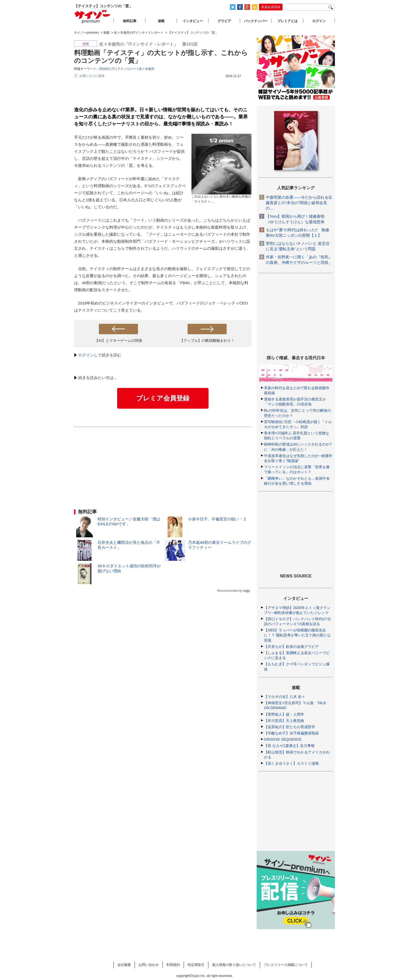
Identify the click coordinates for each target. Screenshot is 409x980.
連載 (161, 21)
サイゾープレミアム (93, 17)
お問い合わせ (149, 965)
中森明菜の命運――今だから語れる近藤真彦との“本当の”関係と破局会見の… (299, 203)
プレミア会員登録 (163, 398)
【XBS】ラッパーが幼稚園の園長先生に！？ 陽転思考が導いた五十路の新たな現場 (297, 635)
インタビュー (193, 21)
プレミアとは (287, 21)
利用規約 (173, 965)
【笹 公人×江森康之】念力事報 (289, 746)
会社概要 (124, 965)
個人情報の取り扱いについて (234, 965)
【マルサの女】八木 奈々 (285, 697)
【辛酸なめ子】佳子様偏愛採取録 (291, 733)
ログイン (86, 355)
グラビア (224, 21)
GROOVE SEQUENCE (283, 739)
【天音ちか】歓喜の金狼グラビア (291, 647)
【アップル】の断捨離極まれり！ (207, 340)
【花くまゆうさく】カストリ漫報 (291, 763)
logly (247, 591)
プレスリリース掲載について (286, 965)
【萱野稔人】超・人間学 (284, 714)
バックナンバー (256, 21)
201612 (104, 69)
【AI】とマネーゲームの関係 (118, 340)
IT (113, 69)
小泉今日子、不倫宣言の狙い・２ (217, 519)
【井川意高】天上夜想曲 (284, 721)
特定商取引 (196, 965)
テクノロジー (127, 69)
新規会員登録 (271, 7)
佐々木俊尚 (147, 69)
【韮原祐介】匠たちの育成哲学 (290, 727)
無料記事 (130, 21)
